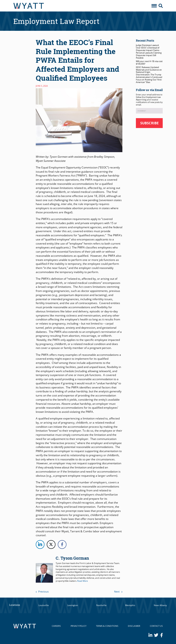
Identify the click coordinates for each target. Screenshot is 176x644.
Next (118, 592)
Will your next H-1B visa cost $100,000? (149, 63)
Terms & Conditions (107, 626)
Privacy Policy (78, 626)
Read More (82, 581)
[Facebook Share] (62, 544)
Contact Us (156, 626)
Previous (42, 592)
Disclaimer (134, 626)
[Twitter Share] (51, 544)
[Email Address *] (149, 111)
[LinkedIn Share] (40, 544)
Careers (56, 626)
